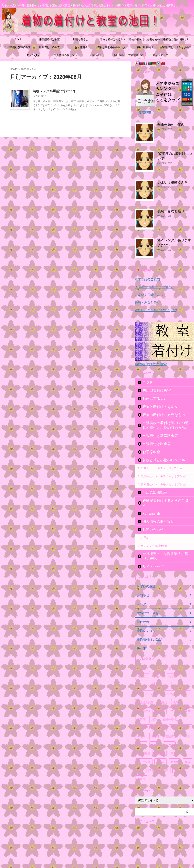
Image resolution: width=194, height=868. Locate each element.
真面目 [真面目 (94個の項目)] (155, 735)
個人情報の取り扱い (65, 55)
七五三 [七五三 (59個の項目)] (185, 684)
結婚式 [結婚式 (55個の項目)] (160, 752)
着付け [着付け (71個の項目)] (170, 735)
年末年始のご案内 (168, 124)
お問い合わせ (97, 55)
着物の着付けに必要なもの (144, 39)
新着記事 (144, 113)
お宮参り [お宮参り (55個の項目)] (171, 658)
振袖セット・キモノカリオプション (163, 467)
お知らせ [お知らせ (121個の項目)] (143, 667)
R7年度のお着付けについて (174, 153)
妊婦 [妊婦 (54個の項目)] (154, 709)
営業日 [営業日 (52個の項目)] (141, 709)
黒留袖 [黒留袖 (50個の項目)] (141, 769)
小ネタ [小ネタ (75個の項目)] (160, 718)
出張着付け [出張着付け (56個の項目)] (144, 701)
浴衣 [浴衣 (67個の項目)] (187, 726)
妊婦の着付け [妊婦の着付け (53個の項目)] (171, 709)
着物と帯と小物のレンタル (113, 47)
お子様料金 (81, 47)
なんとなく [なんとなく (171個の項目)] (144, 675)
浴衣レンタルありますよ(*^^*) (153, 310)
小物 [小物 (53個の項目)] (173, 718)
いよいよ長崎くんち (170, 182)
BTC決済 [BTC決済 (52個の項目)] (143, 658)
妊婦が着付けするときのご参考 (176, 49)
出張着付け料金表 (49, 47)
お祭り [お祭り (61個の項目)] (158, 667)
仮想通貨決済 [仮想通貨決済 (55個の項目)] (145, 692)
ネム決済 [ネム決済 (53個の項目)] (179, 675)
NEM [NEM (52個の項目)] (157, 658)
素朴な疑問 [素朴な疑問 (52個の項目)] (144, 752)
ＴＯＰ (18, 39)
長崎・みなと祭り (168, 211)
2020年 (25, 69)
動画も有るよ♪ (81, 39)
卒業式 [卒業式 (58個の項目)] (175, 701)
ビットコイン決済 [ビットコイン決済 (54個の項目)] (148, 684)
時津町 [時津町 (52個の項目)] (155, 726)
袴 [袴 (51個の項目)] (139, 760)
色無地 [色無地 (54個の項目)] (175, 752)
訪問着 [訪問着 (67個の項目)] (150, 760)
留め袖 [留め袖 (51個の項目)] (141, 735)
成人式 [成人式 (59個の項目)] (186, 718)
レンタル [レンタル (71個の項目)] (169, 684)
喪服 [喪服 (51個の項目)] (187, 701)
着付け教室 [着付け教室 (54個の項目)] (144, 743)
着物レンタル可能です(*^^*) (53, 91)
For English (34, 55)
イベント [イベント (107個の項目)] (162, 675)
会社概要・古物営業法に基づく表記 (129, 56)
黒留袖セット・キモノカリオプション (164, 475)
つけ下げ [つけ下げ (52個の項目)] (173, 667)
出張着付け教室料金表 (18, 47)
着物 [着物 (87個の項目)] (173, 743)
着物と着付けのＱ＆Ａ (113, 39)
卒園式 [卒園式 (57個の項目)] (160, 701)
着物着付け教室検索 (148, 364)
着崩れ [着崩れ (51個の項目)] (160, 743)
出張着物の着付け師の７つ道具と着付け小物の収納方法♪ (176, 41)
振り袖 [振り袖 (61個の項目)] (141, 726)
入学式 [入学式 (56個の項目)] (177, 692)
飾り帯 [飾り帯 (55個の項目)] (178, 760)
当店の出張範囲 (144, 47)
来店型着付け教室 (49, 39)
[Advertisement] (164, 841)
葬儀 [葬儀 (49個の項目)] (187, 752)
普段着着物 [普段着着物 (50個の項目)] (172, 726)
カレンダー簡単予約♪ (154, 540)
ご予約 (145, 532)
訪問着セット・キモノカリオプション (164, 484)
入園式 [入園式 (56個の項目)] (163, 692)
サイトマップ (160, 55)
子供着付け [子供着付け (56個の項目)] (144, 718)
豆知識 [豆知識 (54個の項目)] (164, 760)
